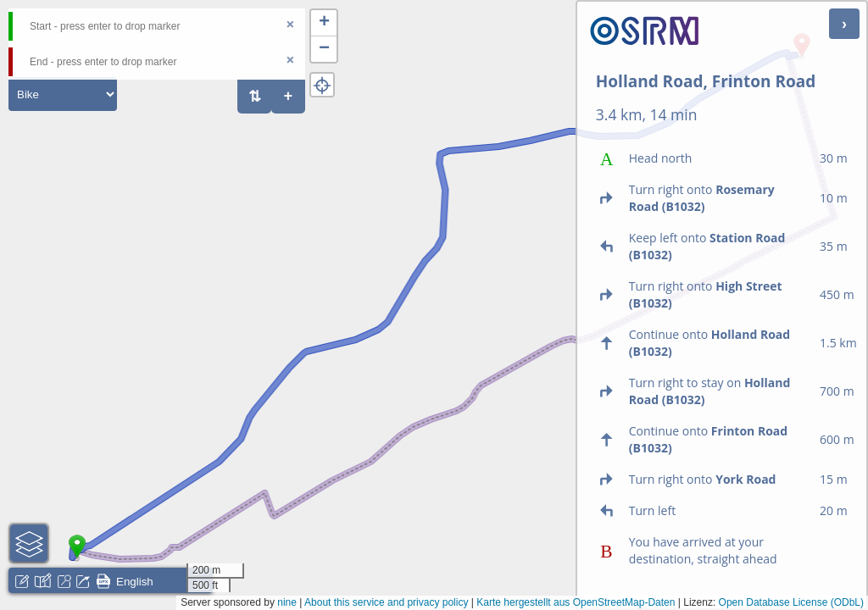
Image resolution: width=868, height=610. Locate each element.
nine (287, 602)
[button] (77, 558)
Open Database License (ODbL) (791, 602)
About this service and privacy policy (386, 602)
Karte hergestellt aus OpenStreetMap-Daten (576, 602)
